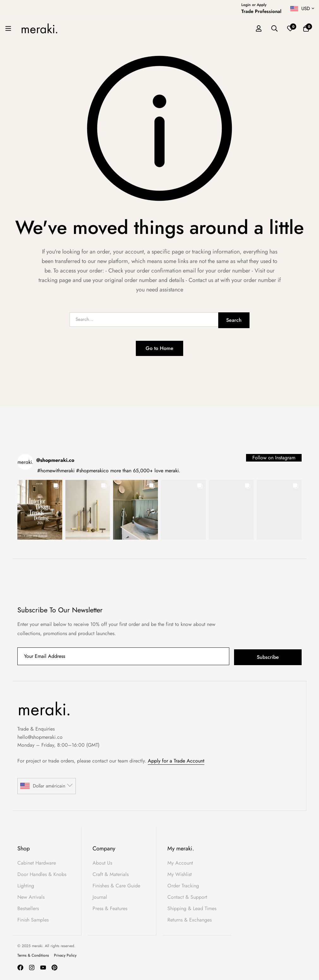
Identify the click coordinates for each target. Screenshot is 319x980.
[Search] (274, 28)
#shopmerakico (92, 471)
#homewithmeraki (56, 471)
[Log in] (259, 28)
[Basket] (306, 28)
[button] (40, 510)
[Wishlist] (290, 28)
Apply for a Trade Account (176, 761)
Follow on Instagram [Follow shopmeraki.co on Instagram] (274, 458)
